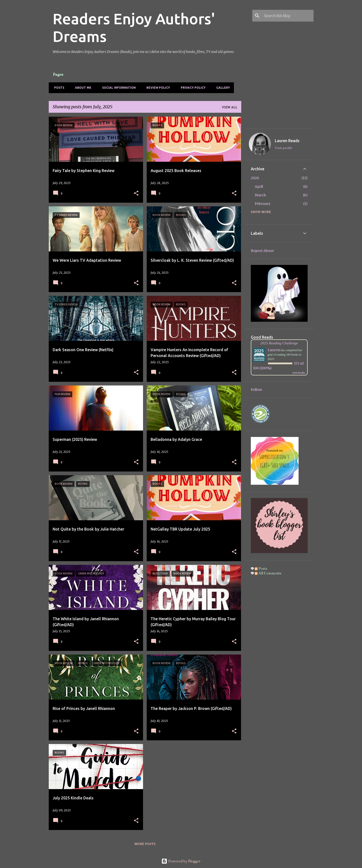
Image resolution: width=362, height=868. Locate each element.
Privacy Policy (192, 88)
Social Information (117, 88)
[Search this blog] (288, 16)
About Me (82, 88)
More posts (145, 844)
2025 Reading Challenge (279, 343)
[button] (136, 193)
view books (299, 373)
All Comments (268, 573)
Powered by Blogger (181, 861)
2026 (255, 178)
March (260, 195)
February (263, 204)
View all (230, 108)
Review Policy (157, 88)
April (259, 186)
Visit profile (284, 148)
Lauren (274, 350)
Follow (256, 390)
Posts (58, 88)
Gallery (222, 88)
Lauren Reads (287, 141)
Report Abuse (262, 251)
